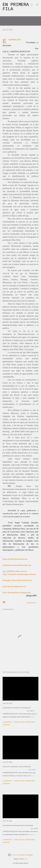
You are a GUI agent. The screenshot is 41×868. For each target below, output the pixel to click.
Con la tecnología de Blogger (21, 855)
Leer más (6, 725)
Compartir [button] (31, 603)
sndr (26, 859)
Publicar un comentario (24, 722)
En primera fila (16, 7)
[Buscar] (32, 4)
